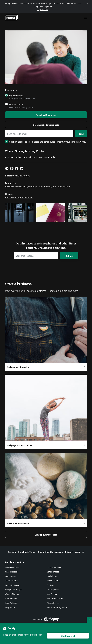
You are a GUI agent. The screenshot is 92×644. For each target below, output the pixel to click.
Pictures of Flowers (55, 598)
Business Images (12, 567)
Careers (12, 552)
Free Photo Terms (27, 552)
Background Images (14, 589)
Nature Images (11, 576)
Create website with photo (46, 125)
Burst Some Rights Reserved (19, 197)
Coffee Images (53, 572)
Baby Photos (10, 607)
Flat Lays (50, 585)
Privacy (69, 552)
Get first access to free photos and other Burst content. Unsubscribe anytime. (45, 141)
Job (54, 186)
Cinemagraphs (53, 589)
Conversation (63, 186)
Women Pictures (12, 594)
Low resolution (16, 104)
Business (9, 186)
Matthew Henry (22, 175)
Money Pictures (53, 580)
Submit (69, 256)
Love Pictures (11, 598)
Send (81, 133)
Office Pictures (12, 580)
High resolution (17, 95)
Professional (21, 186)
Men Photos (52, 594)
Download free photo (46, 115)
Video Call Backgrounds (57, 607)
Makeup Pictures (12, 572)
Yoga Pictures (11, 603)
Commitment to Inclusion (50, 552)
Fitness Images (53, 603)
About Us (80, 552)
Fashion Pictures (54, 567)
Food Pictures (53, 576)
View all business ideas (46, 534)
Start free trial (68, 636)
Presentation (45, 186)
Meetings (33, 186)
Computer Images (13, 585)
